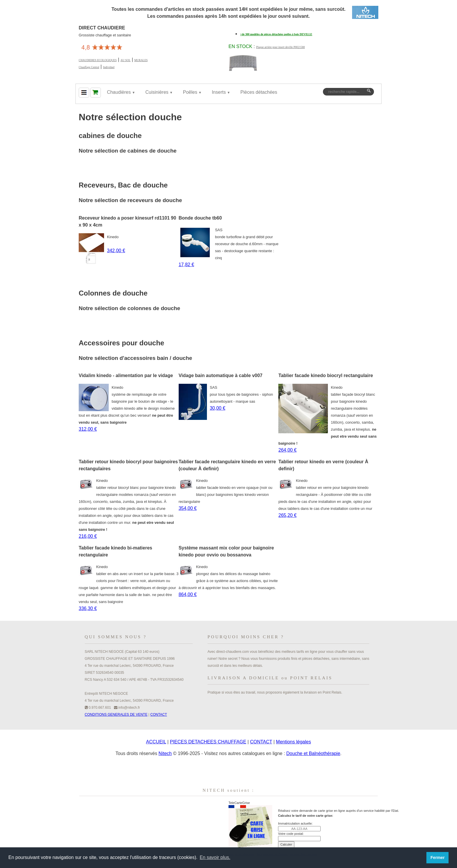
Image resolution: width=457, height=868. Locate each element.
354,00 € (188, 508)
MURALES (141, 60)
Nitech (165, 753)
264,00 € (287, 450)
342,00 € (116, 251)
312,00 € (88, 429)
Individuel (109, 67)
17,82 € (186, 265)
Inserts (219, 92)
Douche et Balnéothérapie (313, 753)
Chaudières (119, 92)
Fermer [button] (438, 858)
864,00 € (188, 594)
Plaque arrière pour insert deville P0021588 (281, 47)
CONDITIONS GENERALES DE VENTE (116, 715)
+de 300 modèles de (276, 34)
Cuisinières (157, 92)
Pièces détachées (259, 92)
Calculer (286, 844)
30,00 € (218, 408)
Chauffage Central (89, 67)
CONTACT (159, 715)
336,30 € (88, 608)
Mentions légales (293, 742)
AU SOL (125, 60)
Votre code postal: (291, 834)
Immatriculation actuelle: (295, 823)
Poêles (190, 92)
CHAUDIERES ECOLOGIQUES (98, 60)
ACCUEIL (156, 742)
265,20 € (287, 515)
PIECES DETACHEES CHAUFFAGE (208, 742)
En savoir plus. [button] (215, 857)
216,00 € (88, 536)
